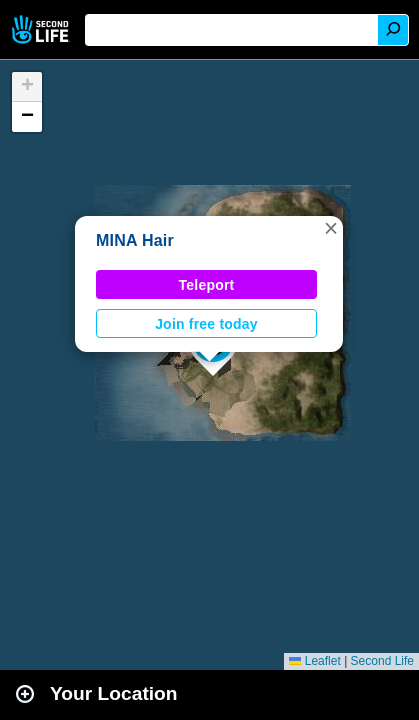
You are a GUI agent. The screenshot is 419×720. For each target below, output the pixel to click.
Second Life (42, 29)
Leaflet (314, 661)
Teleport (207, 285)
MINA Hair (135, 240)
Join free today (206, 324)
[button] (331, 228)
